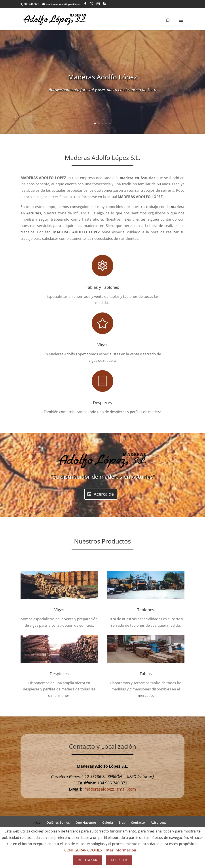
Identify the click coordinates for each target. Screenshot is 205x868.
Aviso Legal (159, 822)
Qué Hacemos (86, 822)
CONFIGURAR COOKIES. (84, 850)
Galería (108, 822)
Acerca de (104, 494)
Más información (121, 850)
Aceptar (119, 860)
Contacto (138, 822)
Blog (122, 822)
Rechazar (88, 860)
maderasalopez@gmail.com (110, 789)
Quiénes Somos (58, 822)
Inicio (37, 822)
